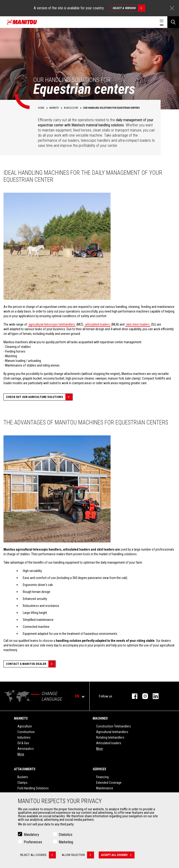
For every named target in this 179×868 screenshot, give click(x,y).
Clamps (22, 783)
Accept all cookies (118, 855)
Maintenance (105, 788)
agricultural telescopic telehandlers (52, 324)
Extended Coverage (109, 783)
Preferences (33, 842)
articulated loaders (98, 324)
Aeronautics (26, 749)
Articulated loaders (109, 743)
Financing (102, 777)
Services (99, 769)
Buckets (23, 777)
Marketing (66, 842)
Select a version (129, 8)
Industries (24, 737)
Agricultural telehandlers (112, 732)
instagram (143, 696)
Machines (100, 718)
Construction (26, 732)
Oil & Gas (23, 743)
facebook (132, 696)
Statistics (66, 835)
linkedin (153, 696)
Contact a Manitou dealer (31, 664)
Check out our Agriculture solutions (39, 397)
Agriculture (25, 726)
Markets (21, 718)
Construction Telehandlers (113, 726)
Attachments (25, 769)
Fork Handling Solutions (33, 788)
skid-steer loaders (138, 324)
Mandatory (31, 835)
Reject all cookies (38, 855)
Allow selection (78, 855)
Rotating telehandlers (110, 737)
